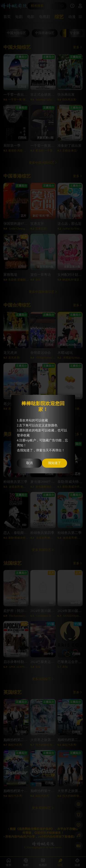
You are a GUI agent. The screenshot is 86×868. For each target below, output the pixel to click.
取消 (29, 463)
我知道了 (55, 463)
